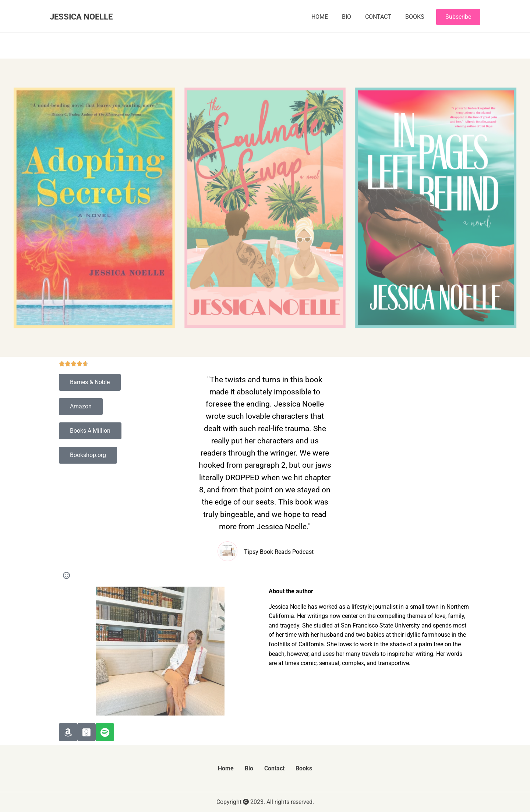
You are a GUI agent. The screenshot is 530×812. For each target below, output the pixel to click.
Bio (347, 17)
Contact (378, 17)
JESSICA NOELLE (81, 17)
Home (320, 17)
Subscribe (458, 17)
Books (415, 17)
